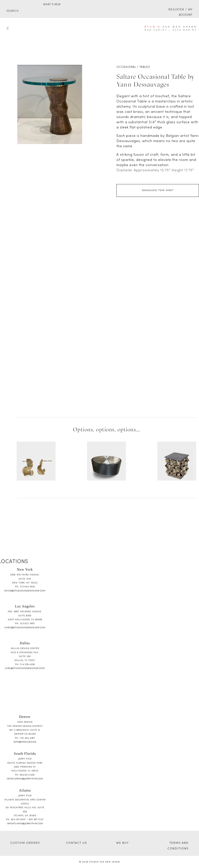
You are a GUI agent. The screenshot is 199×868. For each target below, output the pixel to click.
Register (176, 10)
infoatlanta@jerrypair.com (25, 824)
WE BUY (123, 843)
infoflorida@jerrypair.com (25, 779)
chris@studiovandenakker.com (25, 628)
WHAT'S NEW (52, 5)
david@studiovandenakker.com (25, 591)
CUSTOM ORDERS (25, 843)
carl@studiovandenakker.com (25, 668)
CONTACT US (76, 843)
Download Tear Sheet (158, 190)
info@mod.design (25, 742)
